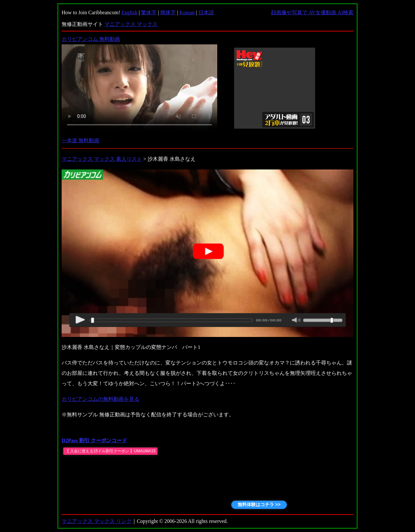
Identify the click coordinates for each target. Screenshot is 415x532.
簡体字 (168, 12)
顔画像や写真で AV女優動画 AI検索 (312, 12)
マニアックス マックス (131, 24)
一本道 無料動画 (80, 140)
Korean (187, 12)
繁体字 (149, 12)
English (130, 12)
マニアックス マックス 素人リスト (102, 159)
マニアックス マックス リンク (97, 521)
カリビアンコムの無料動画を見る (101, 399)
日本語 (206, 12)
